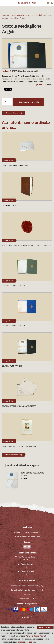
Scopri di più (8, 160)
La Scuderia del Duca (27, 3)
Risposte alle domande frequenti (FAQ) (27, 586)
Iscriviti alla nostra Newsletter (27, 532)
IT (31, 617)
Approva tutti (45, 627)
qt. (3, 96)
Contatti (27, 594)
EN (28, 617)
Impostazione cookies (26, 642)
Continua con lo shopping (13, 113)
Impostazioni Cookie (27, 598)
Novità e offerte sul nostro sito (27, 537)
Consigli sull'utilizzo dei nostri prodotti (27, 590)
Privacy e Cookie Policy (35, 636)
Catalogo (6, 15)
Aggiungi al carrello (29, 102)
